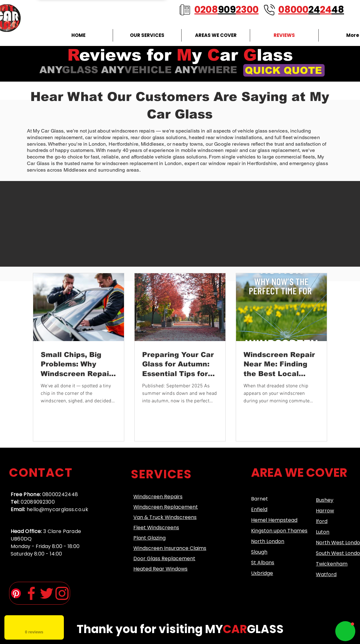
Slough (259, 552)
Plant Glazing (149, 538)
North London (268, 541)
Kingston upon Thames (279, 531)
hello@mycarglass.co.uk (57, 509)
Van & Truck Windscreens (165, 517)
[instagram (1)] (62, 593)
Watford (326, 574)
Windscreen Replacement (166, 507)
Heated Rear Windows (160, 569)
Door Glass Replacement (164, 558)
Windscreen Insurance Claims (170, 548)
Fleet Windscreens (156, 528)
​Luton (323, 532)
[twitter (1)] (47, 593)
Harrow (325, 511)
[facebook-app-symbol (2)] (31, 593)
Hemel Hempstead (274, 520)
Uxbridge (262, 573)
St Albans (263, 563)
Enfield (259, 509)
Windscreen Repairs (158, 497)
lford (322, 521)
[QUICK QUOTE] (284, 70)
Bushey (325, 500)
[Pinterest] (16, 593)
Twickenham (332, 564)
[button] (345, 631)
